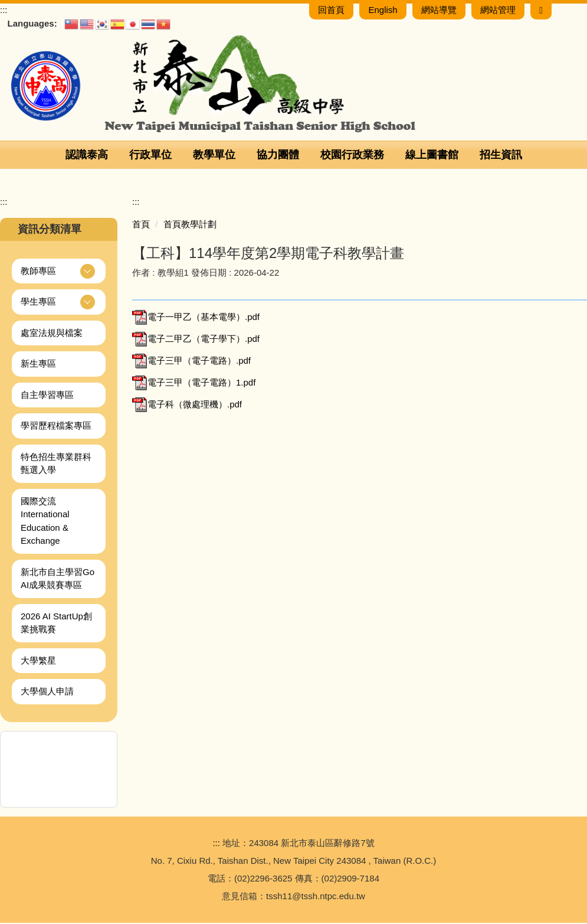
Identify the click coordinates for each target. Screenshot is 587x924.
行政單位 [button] (150, 156)
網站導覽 (439, 11)
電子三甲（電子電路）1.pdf (194, 383)
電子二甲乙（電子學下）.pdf (196, 340)
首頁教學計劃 (190, 225)
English (383, 11)
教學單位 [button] (214, 156)
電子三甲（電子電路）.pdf (191, 362)
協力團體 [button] (278, 156)
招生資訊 (501, 156)
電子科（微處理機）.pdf (187, 405)
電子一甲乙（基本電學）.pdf (196, 318)
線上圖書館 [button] (432, 156)
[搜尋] (541, 11)
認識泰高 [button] (87, 156)
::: (4, 11)
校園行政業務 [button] (352, 156)
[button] (59, 272)
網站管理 (498, 11)
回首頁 (331, 11)
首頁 (141, 225)
